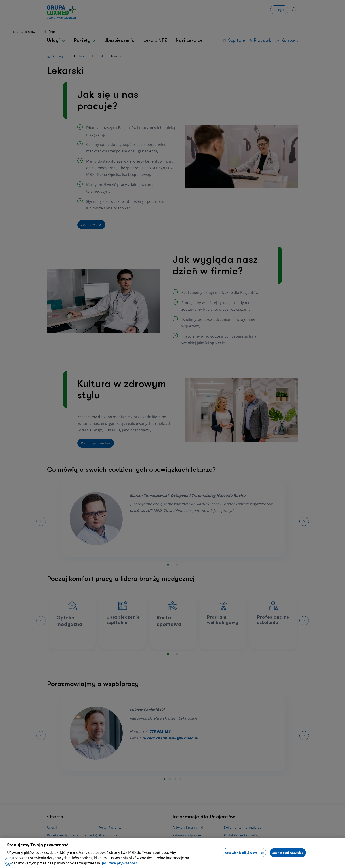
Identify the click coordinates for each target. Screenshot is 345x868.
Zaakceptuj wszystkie (288, 852)
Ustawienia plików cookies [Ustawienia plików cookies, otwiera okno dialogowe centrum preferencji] (244, 852)
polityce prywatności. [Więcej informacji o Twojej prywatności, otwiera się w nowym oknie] (120, 863)
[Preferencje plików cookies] (8, 861)
